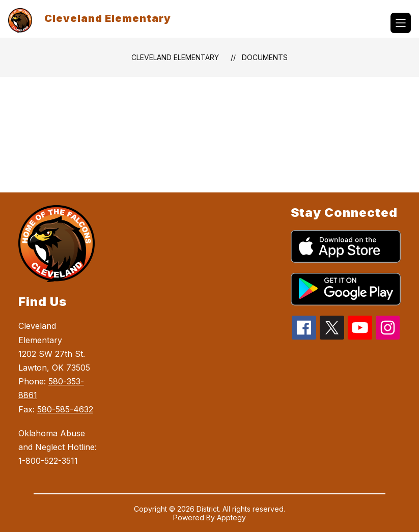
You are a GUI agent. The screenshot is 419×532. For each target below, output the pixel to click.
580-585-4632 (65, 409)
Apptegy (231, 517)
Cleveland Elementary (175, 57)
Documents (265, 57)
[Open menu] (401, 23)
